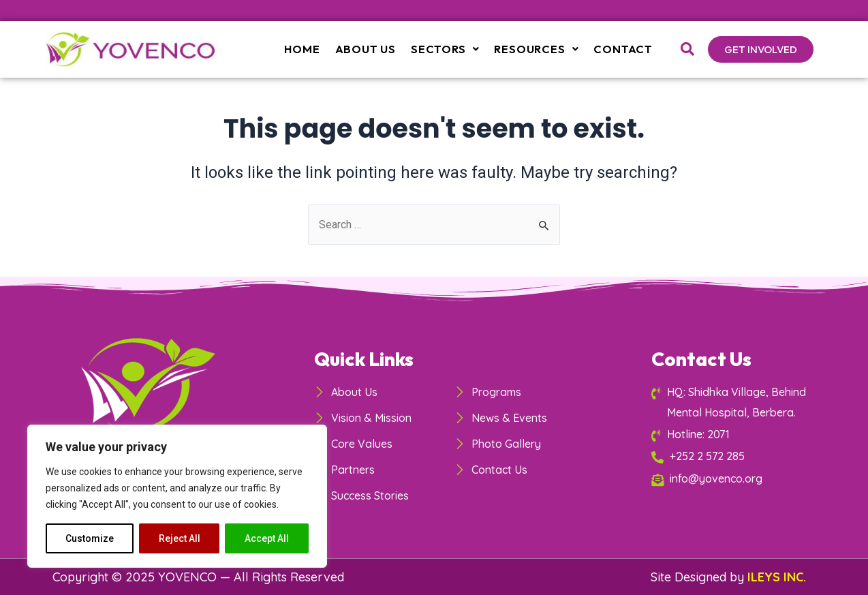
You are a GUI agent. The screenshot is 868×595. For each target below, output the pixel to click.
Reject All (180, 538)
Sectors (449, 49)
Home (309, 49)
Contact (624, 49)
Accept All (267, 538)
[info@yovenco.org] (732, 478)
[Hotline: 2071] (732, 434)
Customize (90, 538)
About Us (372, 49)
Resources (539, 49)
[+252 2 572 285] (732, 456)
